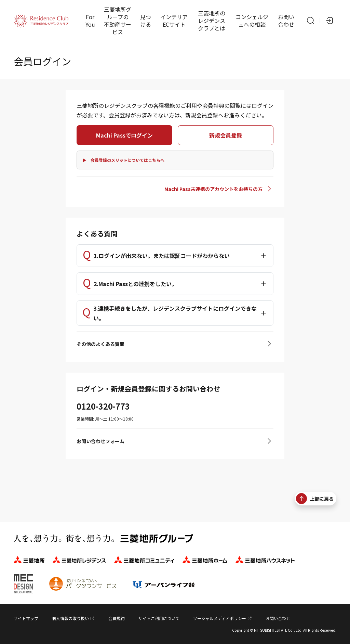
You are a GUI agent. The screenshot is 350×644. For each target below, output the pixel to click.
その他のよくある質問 (100, 344)
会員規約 (117, 618)
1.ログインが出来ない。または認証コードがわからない (162, 256)
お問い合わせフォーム (100, 441)
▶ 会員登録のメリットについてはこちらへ (123, 160)
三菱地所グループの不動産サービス (118, 21)
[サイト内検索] (310, 21)
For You (90, 21)
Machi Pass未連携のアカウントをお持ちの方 (213, 189)
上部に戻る (315, 499)
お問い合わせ (286, 21)
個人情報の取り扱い (70, 618)
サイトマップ (26, 618)
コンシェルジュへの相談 (252, 21)
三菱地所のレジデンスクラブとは (212, 21)
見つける (146, 21)
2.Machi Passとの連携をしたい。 (135, 284)
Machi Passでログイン (124, 135)
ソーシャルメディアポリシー (220, 618)
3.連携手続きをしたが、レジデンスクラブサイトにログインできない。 (175, 313)
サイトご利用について (159, 618)
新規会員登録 (226, 135)
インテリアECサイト (174, 21)
